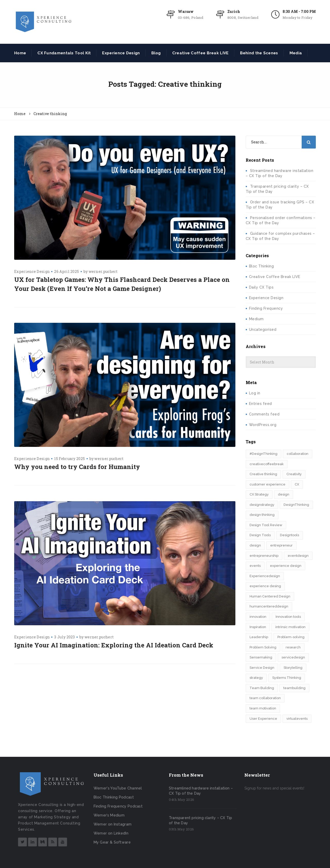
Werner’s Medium (109, 815)
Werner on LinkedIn (111, 833)
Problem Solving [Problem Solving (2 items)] (263, 647)
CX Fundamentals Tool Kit (64, 53)
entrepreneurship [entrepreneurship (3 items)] (264, 556)
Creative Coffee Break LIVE (200, 53)
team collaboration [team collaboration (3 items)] (265, 698)
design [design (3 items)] (284, 494)
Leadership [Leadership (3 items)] (259, 637)
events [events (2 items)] (255, 566)
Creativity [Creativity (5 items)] (294, 474)
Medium (256, 319)
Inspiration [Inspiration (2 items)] (258, 627)
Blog (156, 53)
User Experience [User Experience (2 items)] (263, 719)
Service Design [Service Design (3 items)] (262, 668)
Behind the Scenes (259, 53)
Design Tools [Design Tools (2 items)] (260, 535)
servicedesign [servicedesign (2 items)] (293, 657)
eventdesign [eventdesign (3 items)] (298, 556)
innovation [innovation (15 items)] (258, 617)
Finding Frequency (266, 308)
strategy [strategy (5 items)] (256, 678)
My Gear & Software (112, 842)
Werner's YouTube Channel (118, 788)
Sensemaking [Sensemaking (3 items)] (261, 657)
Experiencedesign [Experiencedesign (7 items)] (265, 576)
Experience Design (121, 53)
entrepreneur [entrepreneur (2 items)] (281, 545)
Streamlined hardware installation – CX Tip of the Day (201, 791)
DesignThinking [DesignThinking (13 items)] (296, 505)
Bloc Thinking (262, 266)
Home (20, 53)
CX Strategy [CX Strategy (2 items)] (259, 494)
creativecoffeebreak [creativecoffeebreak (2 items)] (267, 464)
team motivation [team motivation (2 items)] (263, 708)
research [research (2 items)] (293, 647)
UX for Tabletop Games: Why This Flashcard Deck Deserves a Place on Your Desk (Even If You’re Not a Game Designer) (122, 284)
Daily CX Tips (261, 287)
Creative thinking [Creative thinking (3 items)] (263, 474)
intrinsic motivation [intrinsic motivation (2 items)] (290, 627)
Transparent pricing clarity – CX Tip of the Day (200, 820)
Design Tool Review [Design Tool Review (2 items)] (266, 525)
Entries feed (261, 404)
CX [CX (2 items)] (297, 484)
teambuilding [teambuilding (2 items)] (294, 688)
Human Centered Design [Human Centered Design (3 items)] (270, 596)
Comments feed (264, 414)
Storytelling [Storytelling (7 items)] (293, 668)
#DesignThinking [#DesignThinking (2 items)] (263, 454)
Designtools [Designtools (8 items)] (290, 535)
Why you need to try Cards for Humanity (77, 467)
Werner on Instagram (113, 824)
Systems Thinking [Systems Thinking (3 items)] (287, 678)
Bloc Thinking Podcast (114, 797)
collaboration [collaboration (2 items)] (298, 454)
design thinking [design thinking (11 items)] (262, 515)
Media (296, 53)
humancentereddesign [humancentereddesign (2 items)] (269, 606)
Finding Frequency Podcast (118, 806)
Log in (255, 393)
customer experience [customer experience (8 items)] (267, 484)
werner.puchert (103, 271)
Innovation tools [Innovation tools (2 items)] (288, 617)
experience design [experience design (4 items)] (286, 566)
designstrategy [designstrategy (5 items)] (262, 505)
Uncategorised (263, 329)
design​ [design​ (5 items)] (255, 545)
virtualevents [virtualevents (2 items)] (297, 719)
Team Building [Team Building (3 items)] (262, 688)
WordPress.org (263, 425)
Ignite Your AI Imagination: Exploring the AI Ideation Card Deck (114, 645)
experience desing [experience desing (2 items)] (265, 586)
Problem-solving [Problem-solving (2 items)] (291, 637)
